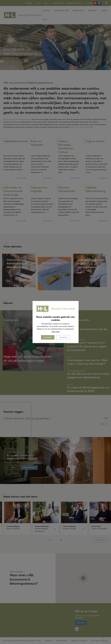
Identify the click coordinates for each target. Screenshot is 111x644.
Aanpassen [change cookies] (63, 337)
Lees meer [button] (55, 332)
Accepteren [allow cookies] (48, 337)
